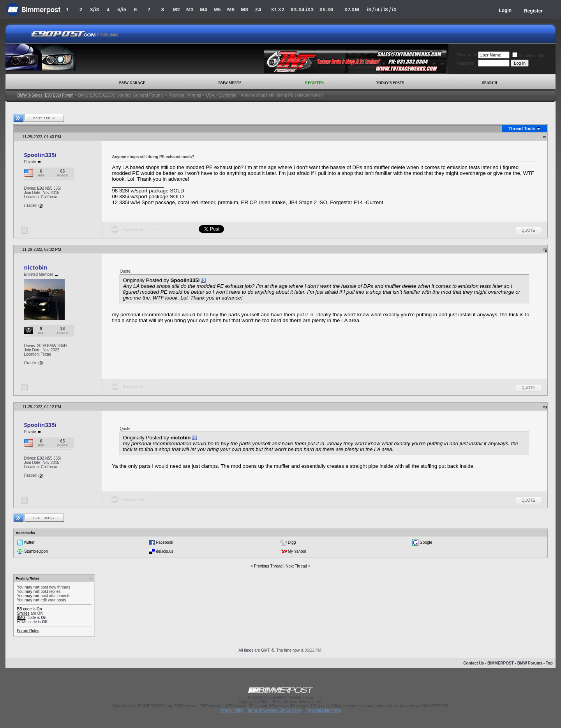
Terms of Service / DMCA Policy (274, 710)
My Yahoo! (297, 551)
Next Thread (296, 566)
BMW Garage (132, 83)
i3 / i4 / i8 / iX (382, 10)
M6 (231, 10)
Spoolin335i (40, 155)
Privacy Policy (231, 710)
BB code (24, 609)
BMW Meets (230, 83)
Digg (292, 542)
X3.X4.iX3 (302, 10)
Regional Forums (185, 95)
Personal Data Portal (323, 710)
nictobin (35, 267)
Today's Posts (390, 83)
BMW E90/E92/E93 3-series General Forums (121, 95)
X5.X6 (326, 10)
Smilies (23, 613)
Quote (528, 230)
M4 (204, 10)
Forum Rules (28, 631)
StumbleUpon (36, 551)
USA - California (221, 95)
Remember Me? (529, 56)
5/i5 (122, 10)
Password (466, 63)
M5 (217, 10)
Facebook (164, 542)
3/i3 (94, 10)
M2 (176, 10)
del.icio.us (164, 551)
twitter (29, 542)
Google (426, 542)
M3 (190, 10)
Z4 (258, 10)
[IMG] (21, 618)
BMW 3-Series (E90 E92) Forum (45, 95)
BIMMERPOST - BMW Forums (515, 663)
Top (549, 663)
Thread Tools (522, 129)
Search (490, 83)
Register (533, 11)
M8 (244, 10)
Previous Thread (268, 566)
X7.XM (351, 10)
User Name (467, 55)
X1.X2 (277, 10)
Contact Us (474, 663)
